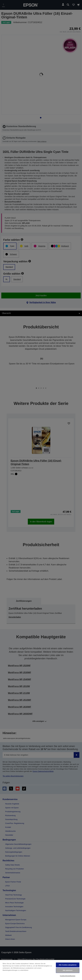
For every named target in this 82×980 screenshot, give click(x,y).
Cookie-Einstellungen (68, 976)
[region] (41, 970)
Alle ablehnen (68, 970)
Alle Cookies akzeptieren (68, 965)
